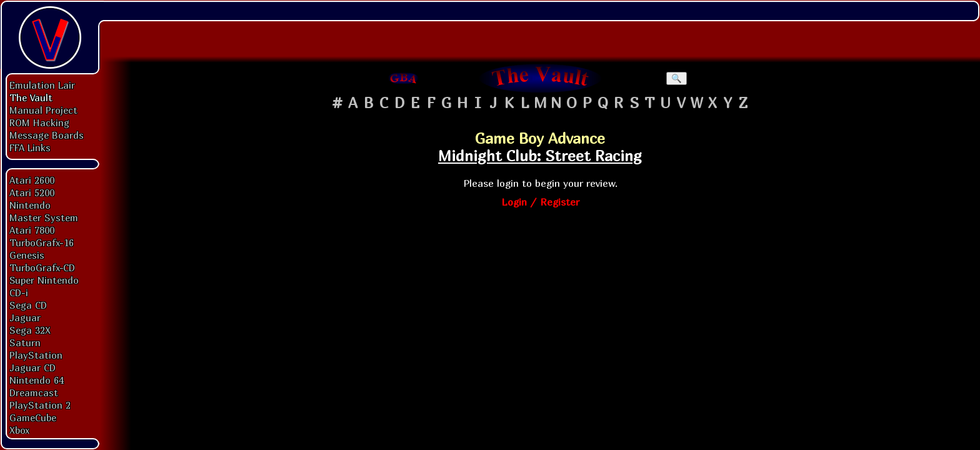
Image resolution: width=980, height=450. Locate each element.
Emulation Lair (42, 85)
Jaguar (25, 317)
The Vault (31, 97)
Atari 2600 (32, 180)
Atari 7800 (32, 230)
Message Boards (47, 135)
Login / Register (540, 202)
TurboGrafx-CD (42, 267)
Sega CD (28, 305)
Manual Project (43, 110)
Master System (44, 217)
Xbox (19, 430)
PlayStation (36, 355)
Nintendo (30, 205)
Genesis (27, 255)
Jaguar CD (32, 367)
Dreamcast (34, 392)
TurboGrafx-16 (42, 242)
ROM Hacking (39, 122)
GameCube (33, 417)
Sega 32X (30, 330)
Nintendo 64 (37, 380)
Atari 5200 (32, 192)
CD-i (19, 292)
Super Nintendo (44, 280)
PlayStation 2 (40, 405)
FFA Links (30, 147)
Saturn (25, 342)
